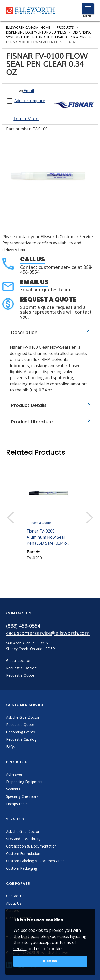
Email (26, 91)
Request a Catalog (21, 739)
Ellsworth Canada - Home (28, 28)
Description (50, 332)
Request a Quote (48, 299)
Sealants (13, 789)
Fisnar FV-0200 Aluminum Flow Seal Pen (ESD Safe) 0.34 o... (48, 537)
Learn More (26, 118)
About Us (14, 903)
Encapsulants (17, 804)
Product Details (50, 405)
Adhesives (14, 774)
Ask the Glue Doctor (23, 717)
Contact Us (15, 896)
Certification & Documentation (31, 846)
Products (65, 28)
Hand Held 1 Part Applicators (61, 37)
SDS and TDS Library (23, 839)
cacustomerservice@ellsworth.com (48, 633)
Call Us (32, 259)
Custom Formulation (23, 853)
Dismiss (50, 961)
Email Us (34, 282)
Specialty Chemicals (22, 796)
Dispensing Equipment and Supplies (36, 32)
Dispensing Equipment (24, 782)
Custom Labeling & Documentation (35, 861)
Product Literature (50, 422)
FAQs (11, 747)
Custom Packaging (22, 868)
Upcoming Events (20, 732)
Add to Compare (30, 101)
